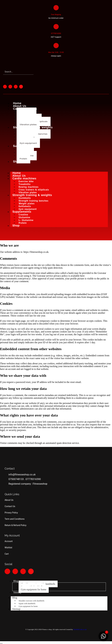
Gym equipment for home (34, 589)
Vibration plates (28, 125)
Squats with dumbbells (27, 604)
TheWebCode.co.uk (80, 629)
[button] (1, 643)
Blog (16, 581)
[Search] (18, 72)
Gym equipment (28, 143)
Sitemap (17, 592)
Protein (23, 159)
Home (17, 103)
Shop (17, 161)
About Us (20, 106)
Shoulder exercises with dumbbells (31, 601)
